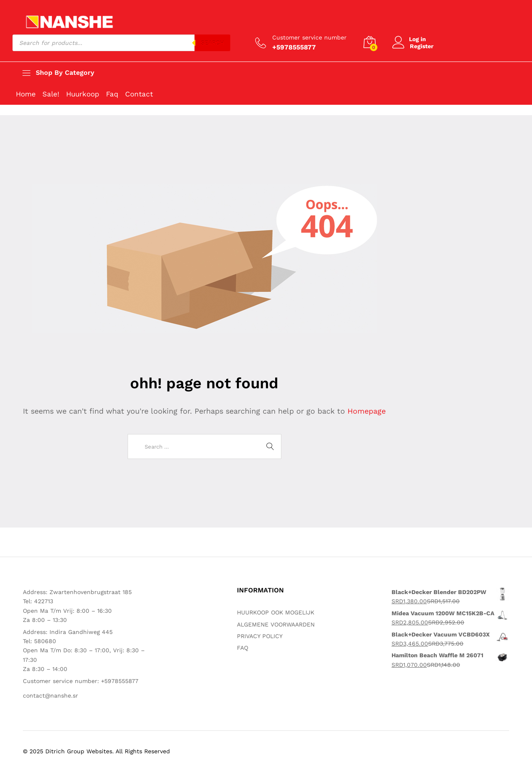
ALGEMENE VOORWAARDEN (276, 624)
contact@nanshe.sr (50, 696)
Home (26, 94)
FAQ (243, 648)
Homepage (367, 411)
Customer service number (309, 37)
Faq (112, 94)
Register (422, 46)
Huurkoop (83, 94)
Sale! (51, 94)
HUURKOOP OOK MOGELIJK (276, 612)
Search (212, 43)
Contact (139, 94)
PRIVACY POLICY (260, 636)
